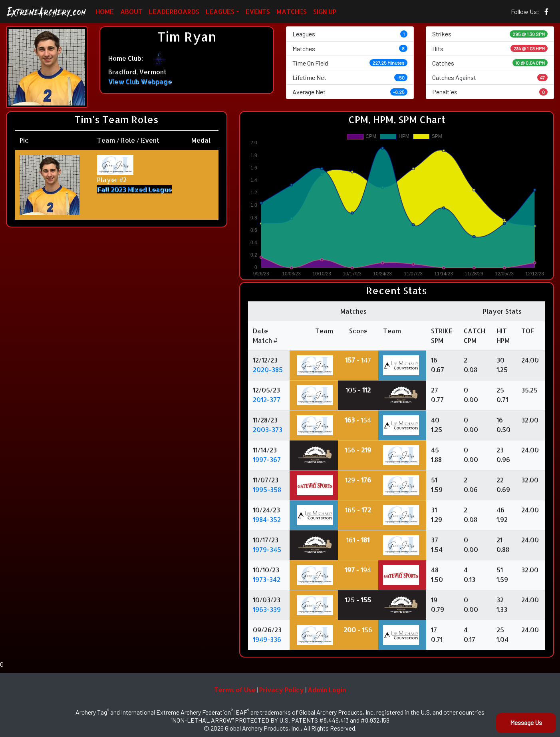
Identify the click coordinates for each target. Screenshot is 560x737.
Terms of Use (235, 690)
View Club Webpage (140, 81)
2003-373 (268, 429)
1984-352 (267, 519)
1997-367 (267, 459)
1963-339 (267, 609)
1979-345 (267, 549)
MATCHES (292, 11)
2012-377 (267, 399)
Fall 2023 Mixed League (134, 189)
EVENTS (258, 11)
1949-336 (267, 639)
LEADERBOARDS (174, 11)
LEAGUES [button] (220, 11)
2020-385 (268, 369)
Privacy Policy (282, 690)
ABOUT (131, 11)
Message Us (526, 722)
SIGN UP (325, 11)
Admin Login (327, 690)
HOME (105, 11)
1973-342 (267, 579)
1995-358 (267, 489)
